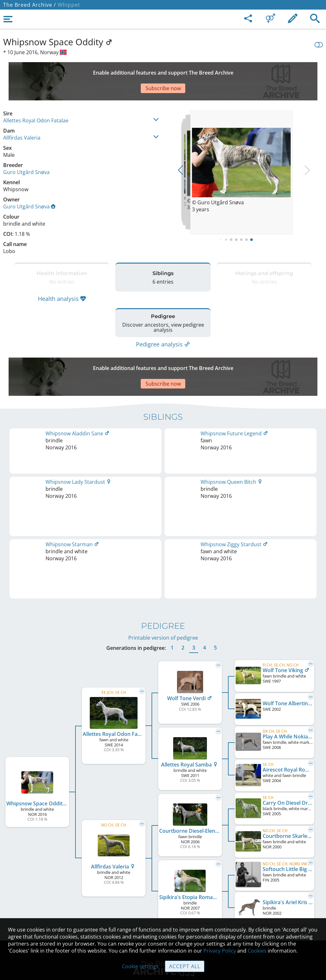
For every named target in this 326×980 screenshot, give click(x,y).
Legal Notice (163, 859)
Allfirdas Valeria (22, 115)
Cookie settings (140, 966)
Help (163, 886)
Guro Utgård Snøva (26, 150)
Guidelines (163, 899)
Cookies (163, 913)
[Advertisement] (158, 70)
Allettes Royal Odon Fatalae (36, 98)
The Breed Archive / (30, 5)
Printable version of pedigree (163, 495)
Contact (163, 873)
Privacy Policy (220, 951)
